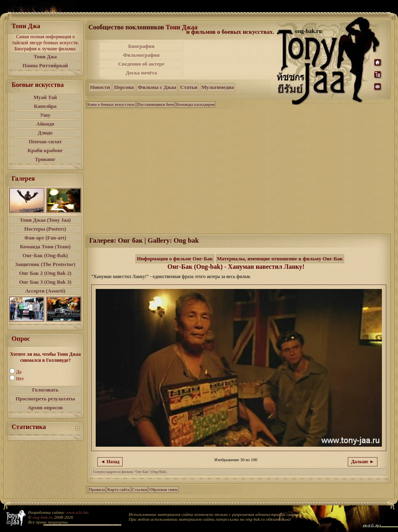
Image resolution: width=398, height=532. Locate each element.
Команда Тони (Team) (45, 246)
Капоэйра (45, 106)
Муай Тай (45, 97)
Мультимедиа (218, 87)
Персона (124, 87)
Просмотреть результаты (45, 399)
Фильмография (141, 55)
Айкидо (45, 124)
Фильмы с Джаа (157, 87)
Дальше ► (363, 462)
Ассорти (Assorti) (45, 291)
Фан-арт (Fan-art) (45, 238)
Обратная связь (163, 490)
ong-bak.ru (43, 517)
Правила (97, 490)
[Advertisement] (231, 60)
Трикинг (45, 159)
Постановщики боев (156, 104)
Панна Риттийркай (45, 65)
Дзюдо (45, 133)
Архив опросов (45, 407)
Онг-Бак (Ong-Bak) (45, 255)
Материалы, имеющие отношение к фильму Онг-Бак (280, 259)
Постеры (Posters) (45, 229)
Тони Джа (45, 57)
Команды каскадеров (196, 104)
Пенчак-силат (45, 141)
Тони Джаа (182, 27)
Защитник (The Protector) (45, 264)
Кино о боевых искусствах (111, 104)
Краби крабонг (45, 150)
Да (19, 372)
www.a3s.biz (77, 512)
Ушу (45, 115)
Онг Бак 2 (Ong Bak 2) (45, 273)
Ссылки (140, 490)
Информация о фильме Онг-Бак (175, 259)
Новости (100, 87)
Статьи (189, 87)
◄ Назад (110, 462)
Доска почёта (141, 73)
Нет (20, 379)
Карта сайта (118, 490)
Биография (142, 46)
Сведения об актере (141, 64)
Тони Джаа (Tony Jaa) (45, 220)
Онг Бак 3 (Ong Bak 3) (45, 282)
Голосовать (45, 390)
